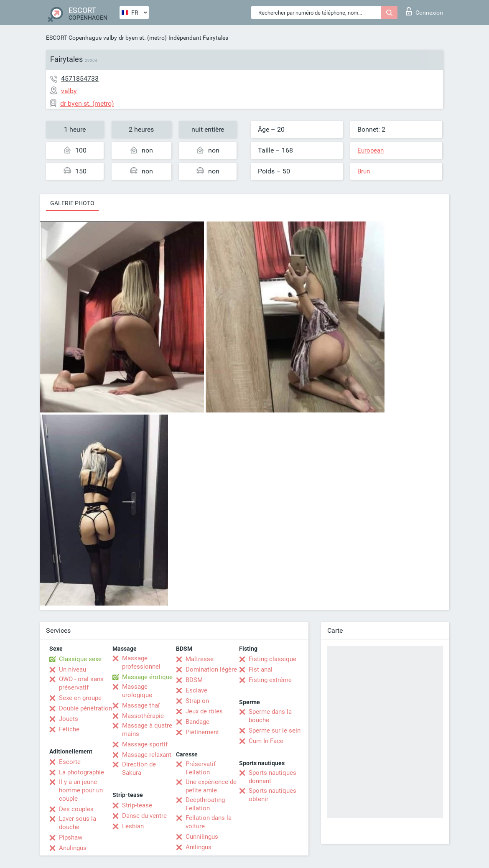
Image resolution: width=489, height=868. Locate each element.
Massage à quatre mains (147, 730)
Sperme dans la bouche (270, 716)
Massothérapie (143, 716)
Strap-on (197, 701)
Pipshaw (71, 837)
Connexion (424, 11)
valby (110, 38)
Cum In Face (266, 741)
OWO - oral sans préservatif (81, 683)
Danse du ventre (144, 816)
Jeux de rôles (204, 711)
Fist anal (261, 669)
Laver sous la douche (78, 823)
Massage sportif (145, 744)
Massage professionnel (141, 662)
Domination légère (211, 669)
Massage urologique (137, 691)
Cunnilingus (202, 837)
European (371, 150)
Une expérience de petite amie (211, 786)
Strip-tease (137, 805)
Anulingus (73, 848)
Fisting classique (273, 659)
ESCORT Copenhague (74, 38)
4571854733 (80, 78)
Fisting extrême (270, 680)
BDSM (194, 680)
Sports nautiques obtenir (273, 795)
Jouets (69, 719)
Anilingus (199, 847)
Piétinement (202, 732)
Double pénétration (85, 708)
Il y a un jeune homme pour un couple (81, 790)
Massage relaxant (147, 755)
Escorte (70, 762)
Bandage (197, 722)
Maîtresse (200, 659)
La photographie (81, 772)
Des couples (76, 809)
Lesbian (133, 826)
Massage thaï (141, 705)
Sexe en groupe (80, 698)
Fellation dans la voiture (209, 822)
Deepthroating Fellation (205, 804)
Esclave (196, 690)
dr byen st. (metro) (143, 38)
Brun (364, 171)
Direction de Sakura (139, 769)
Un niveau (73, 669)
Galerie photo (72, 203)
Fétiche (69, 729)
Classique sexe (80, 659)
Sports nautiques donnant (273, 777)
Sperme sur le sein (275, 731)
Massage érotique (147, 677)
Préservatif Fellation (201, 768)
